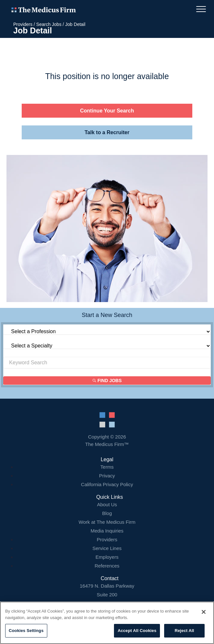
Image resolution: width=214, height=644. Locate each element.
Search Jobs (49, 24)
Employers (107, 557)
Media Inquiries (107, 531)
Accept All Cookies (137, 631)
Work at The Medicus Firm (107, 522)
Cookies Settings (26, 631)
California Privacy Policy (107, 484)
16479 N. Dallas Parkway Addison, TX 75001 (107, 595)
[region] (107, 623)
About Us (107, 504)
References (107, 566)
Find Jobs (107, 381)
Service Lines (107, 548)
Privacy (107, 476)
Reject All (184, 631)
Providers (23, 24)
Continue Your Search (107, 111)
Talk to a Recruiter (107, 132)
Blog (107, 513)
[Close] (204, 612)
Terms (107, 467)
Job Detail (75, 24)
